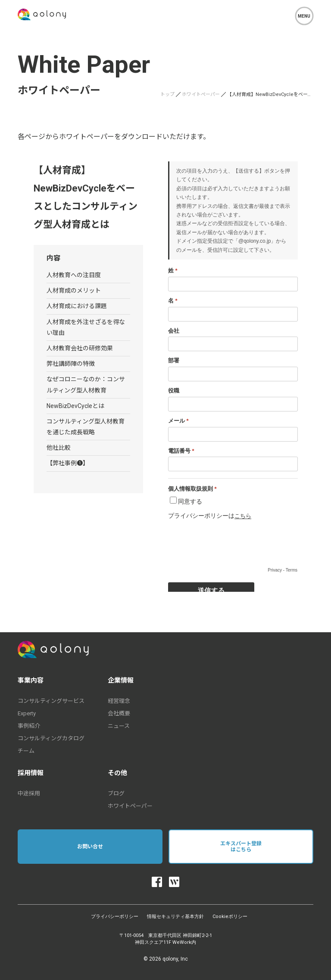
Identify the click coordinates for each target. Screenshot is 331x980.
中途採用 (29, 793)
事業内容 (31, 680)
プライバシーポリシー (115, 917)
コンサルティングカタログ (51, 738)
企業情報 (121, 680)
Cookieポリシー (230, 917)
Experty (27, 713)
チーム (26, 751)
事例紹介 (29, 726)
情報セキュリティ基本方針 (175, 917)
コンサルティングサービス (51, 701)
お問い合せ (90, 847)
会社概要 (119, 713)
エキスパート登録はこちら (241, 847)
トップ (167, 94)
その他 (117, 773)
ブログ (116, 793)
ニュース (119, 726)
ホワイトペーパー (201, 94)
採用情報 (31, 773)
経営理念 (119, 701)
